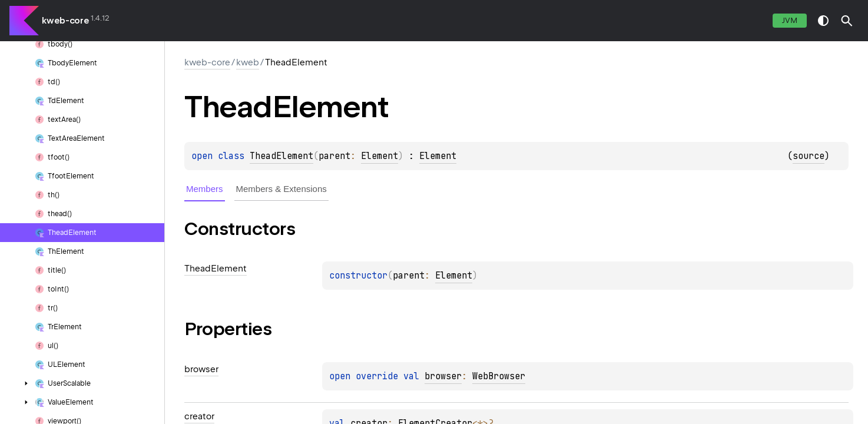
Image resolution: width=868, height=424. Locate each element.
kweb (248, 62)
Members (205, 189)
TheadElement (281, 156)
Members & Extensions (281, 189)
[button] (847, 21)
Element (380, 156)
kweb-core (65, 21)
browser (443, 376)
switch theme (823, 21)
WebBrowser (499, 376)
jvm (790, 20)
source (809, 156)
